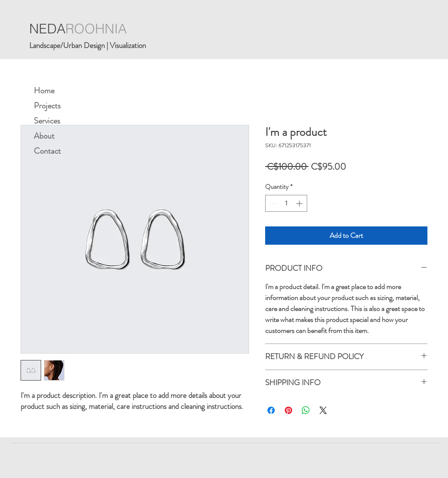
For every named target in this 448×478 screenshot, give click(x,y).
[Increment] (300, 203)
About (44, 136)
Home (44, 91)
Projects (47, 106)
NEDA (47, 29)
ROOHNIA (96, 29)
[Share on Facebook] (271, 410)
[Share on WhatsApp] (306, 410)
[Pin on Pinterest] (288, 410)
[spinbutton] (286, 203)
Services (47, 121)
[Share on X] (323, 410)
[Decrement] (272, 203)
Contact (47, 151)
